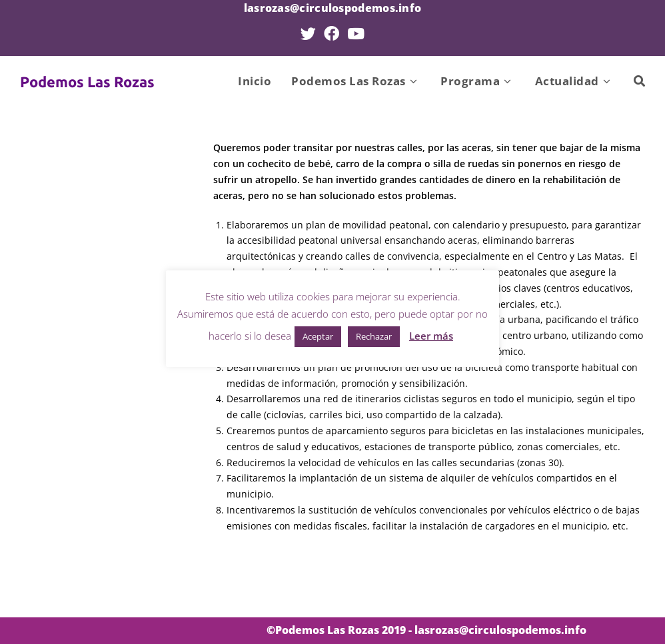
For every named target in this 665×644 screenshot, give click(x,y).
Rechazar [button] (374, 336)
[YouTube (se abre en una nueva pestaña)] (356, 34)
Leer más (431, 336)
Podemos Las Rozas (87, 82)
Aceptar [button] (318, 336)
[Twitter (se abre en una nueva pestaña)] (308, 34)
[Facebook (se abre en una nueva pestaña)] (332, 34)
